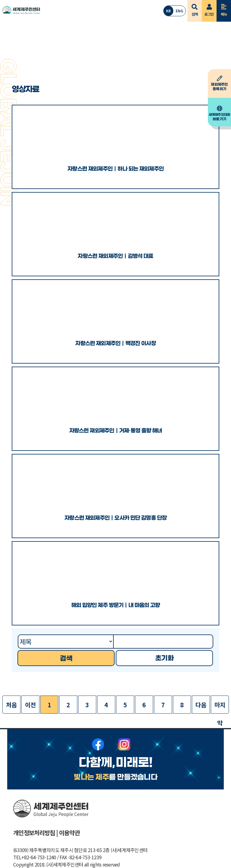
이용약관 (69, 833)
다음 (201, 705)
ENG (179, 11)
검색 (195, 8)
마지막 (220, 707)
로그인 (209, 8)
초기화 (164, 658)
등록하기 (219, 83)
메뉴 (224, 8)
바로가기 (219, 113)
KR (168, 11)
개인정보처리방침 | (36, 833)
